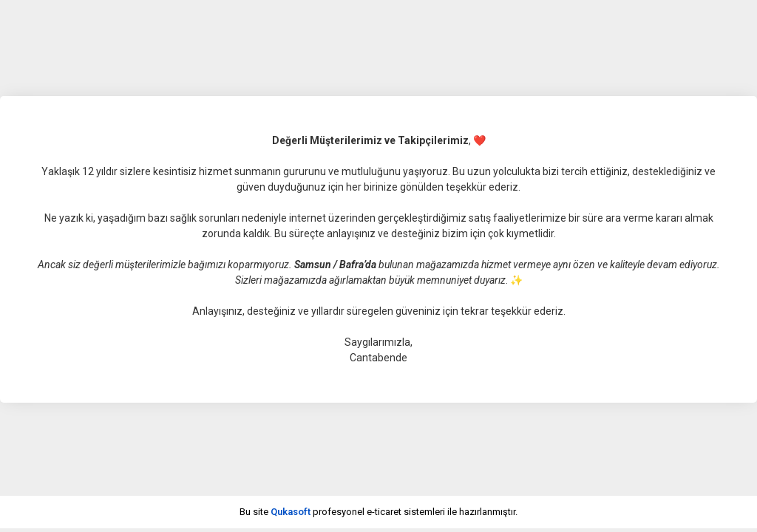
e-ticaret (384, 512)
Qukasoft (291, 512)
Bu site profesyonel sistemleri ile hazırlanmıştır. (378, 512)
